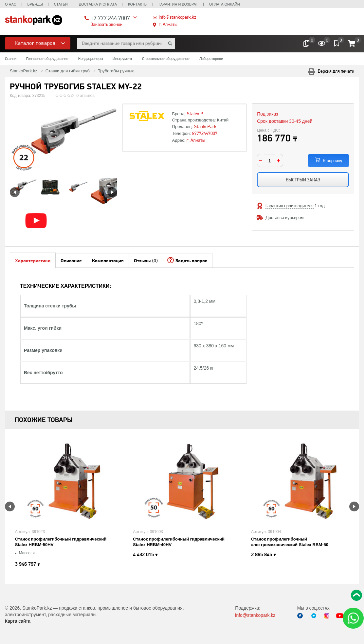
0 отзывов (86, 96)
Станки (11, 59)
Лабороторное (211, 59)
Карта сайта (18, 621)
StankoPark (205, 126)
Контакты (138, 4)
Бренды (35, 4)
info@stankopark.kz (177, 17)
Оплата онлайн (225, 4)
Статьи (61, 4)
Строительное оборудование (166, 59)
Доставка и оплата (98, 4)
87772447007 (205, 133)
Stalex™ (195, 114)
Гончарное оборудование (47, 59)
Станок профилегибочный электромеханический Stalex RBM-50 (290, 542)
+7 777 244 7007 (110, 18)
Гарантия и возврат (178, 4)
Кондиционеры (91, 59)
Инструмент (122, 59)
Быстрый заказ (303, 180)
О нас (11, 4)
